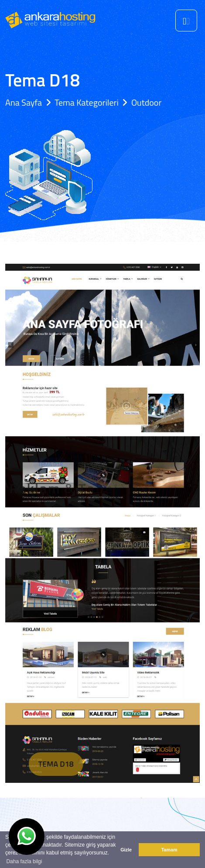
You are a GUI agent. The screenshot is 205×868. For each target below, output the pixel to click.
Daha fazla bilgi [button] (24, 861)
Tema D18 (66, 764)
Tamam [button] (169, 850)
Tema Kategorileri (87, 102)
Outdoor (146, 102)
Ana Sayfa (24, 102)
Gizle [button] (126, 850)
